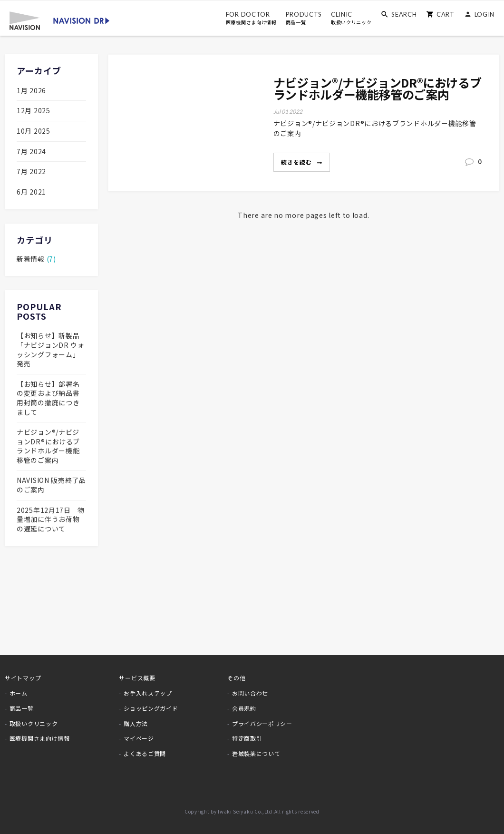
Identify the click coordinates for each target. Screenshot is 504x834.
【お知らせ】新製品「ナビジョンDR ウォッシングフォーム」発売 (51, 349)
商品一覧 (22, 708)
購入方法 (136, 723)
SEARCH (404, 14)
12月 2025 (34, 110)
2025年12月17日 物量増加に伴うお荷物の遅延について (51, 519)
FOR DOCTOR (251, 18)
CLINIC (351, 18)
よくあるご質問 (145, 753)
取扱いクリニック (34, 723)
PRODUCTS (304, 18)
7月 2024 (31, 151)
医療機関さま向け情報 (40, 738)
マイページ (139, 738)
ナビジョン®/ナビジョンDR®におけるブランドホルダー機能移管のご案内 (378, 88)
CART (446, 14)
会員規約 (244, 708)
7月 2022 (31, 171)
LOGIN (485, 14)
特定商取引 (247, 738)
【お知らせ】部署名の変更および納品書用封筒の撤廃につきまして (48, 398)
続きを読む (297, 162)
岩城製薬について (256, 753)
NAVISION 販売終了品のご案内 (51, 485)
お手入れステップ (148, 693)
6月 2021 (31, 192)
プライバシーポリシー (262, 723)
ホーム (19, 693)
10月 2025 (34, 131)
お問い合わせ (250, 693)
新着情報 (32, 259)
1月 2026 (31, 90)
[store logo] (59, 20)
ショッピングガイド (151, 708)
